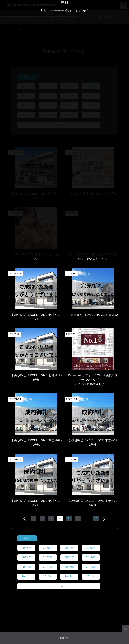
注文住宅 (65, 448)
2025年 (48, 86)
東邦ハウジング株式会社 (31, 3)
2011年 (91, 115)
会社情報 (48, 392)
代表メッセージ (110, 392)
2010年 (59, 125)
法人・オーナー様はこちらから (65, 489)
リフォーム (64, 465)
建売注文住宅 (65, 456)
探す (19, 20)
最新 (27, 77)
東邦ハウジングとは (22, 392)
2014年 (26, 115)
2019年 (91, 96)
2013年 (48, 115)
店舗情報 (65, 401)
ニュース (67, 392)
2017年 (48, 105)
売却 (65, 481)
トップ (10, 29)
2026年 (26, 86)
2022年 (26, 96)
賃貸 (65, 473)
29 (96, 519)
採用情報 (87, 392)
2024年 (69, 86)
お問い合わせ (104, 17)
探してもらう (59, 20)
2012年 (69, 115)
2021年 (48, 96)
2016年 (69, 105)
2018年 (26, 105)
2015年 (91, 105)
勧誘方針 (65, 638)
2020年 (69, 96)
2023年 (91, 86)
